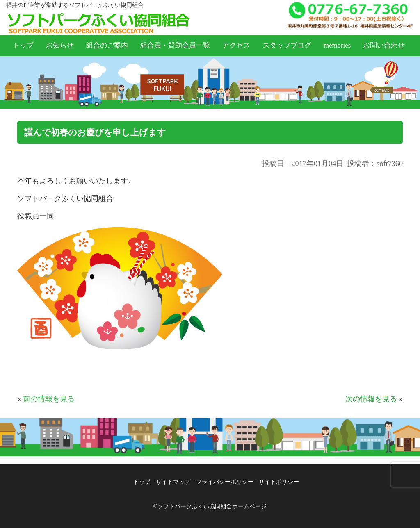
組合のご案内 (107, 45)
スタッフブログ (287, 45)
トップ (23, 45)
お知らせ (60, 45)
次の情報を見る (371, 399)
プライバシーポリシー (225, 482)
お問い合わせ (384, 45)
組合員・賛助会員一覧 (175, 45)
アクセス (236, 45)
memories (337, 45)
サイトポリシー (279, 482)
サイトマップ (173, 482)
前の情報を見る (49, 399)
